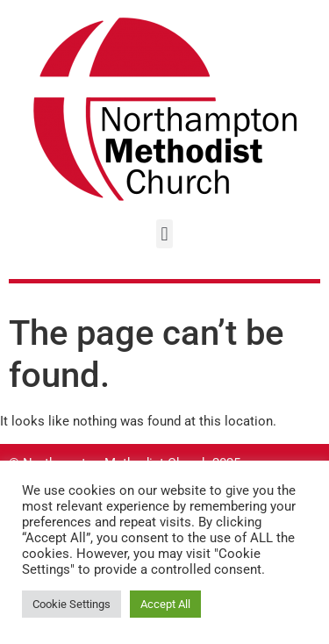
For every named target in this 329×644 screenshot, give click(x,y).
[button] (164, 234)
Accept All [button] (165, 604)
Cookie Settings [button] (72, 604)
